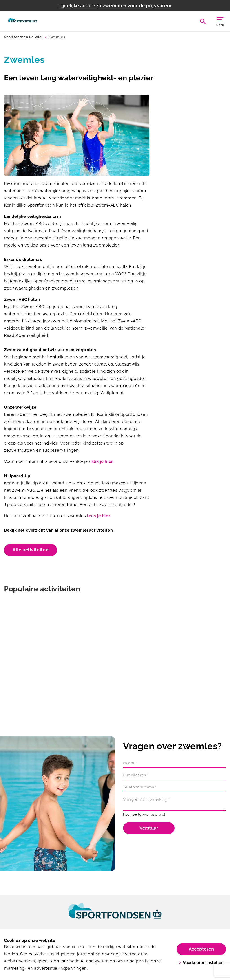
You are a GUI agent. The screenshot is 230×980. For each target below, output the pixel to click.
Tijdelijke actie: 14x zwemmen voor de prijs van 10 (115, 6)
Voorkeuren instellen (201, 963)
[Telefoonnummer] (175, 788)
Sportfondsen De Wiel (24, 37)
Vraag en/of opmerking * (148, 800)
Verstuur (149, 828)
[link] (115, 915)
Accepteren (201, 949)
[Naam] (175, 764)
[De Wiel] (23, 21)
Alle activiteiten (31, 550)
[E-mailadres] (175, 776)
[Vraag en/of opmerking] (175, 804)
